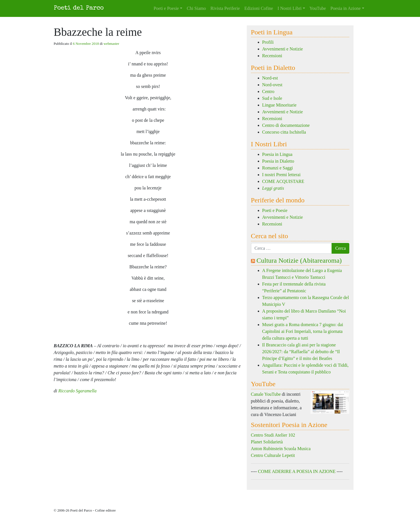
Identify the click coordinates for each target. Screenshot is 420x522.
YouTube (318, 8)
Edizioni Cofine (259, 8)
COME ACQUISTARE (283, 181)
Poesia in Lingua (277, 154)
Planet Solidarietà (267, 442)
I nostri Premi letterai (281, 175)
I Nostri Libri (289, 8)
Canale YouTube (266, 394)
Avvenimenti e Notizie (283, 49)
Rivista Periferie (225, 8)
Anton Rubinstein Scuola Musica (281, 449)
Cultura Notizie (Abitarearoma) (299, 260)
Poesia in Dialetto (278, 161)
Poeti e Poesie (166, 8)
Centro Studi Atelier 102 (273, 435)
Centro (268, 91)
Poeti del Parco (79, 8)
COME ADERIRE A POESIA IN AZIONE (297, 471)
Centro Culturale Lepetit (273, 455)
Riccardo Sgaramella (77, 391)
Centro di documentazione (286, 125)
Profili (268, 42)
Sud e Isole (272, 98)
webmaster (111, 44)
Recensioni (272, 56)
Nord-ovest (272, 85)
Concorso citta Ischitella (284, 132)
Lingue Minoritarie (279, 105)
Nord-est (270, 78)
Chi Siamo (196, 8)
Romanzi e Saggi (278, 168)
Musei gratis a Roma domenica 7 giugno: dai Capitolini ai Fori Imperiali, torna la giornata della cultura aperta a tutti (303, 331)
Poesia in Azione (346, 8)
